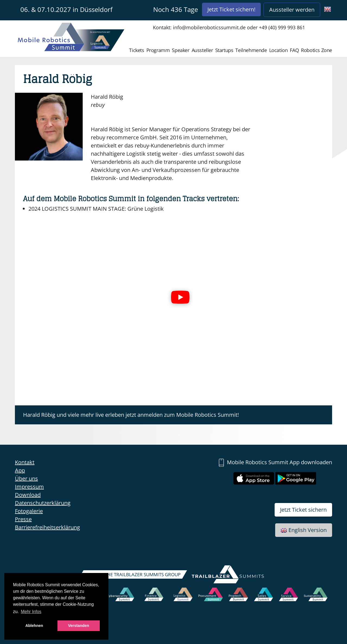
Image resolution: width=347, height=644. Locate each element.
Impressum (29, 487)
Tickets (136, 50)
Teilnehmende (251, 50)
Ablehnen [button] (34, 626)
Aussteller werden (292, 10)
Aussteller (202, 50)
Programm (158, 50)
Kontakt (25, 462)
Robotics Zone (317, 50)
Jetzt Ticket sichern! (231, 9)
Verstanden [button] (79, 626)
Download (28, 495)
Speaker (181, 50)
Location (279, 50)
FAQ (294, 50)
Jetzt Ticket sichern (303, 510)
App (20, 470)
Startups (224, 50)
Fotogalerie (29, 511)
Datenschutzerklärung (43, 503)
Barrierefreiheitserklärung (47, 527)
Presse (23, 519)
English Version (304, 530)
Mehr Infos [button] (31, 612)
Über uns (26, 478)
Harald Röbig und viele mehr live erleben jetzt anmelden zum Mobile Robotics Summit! (131, 415)
